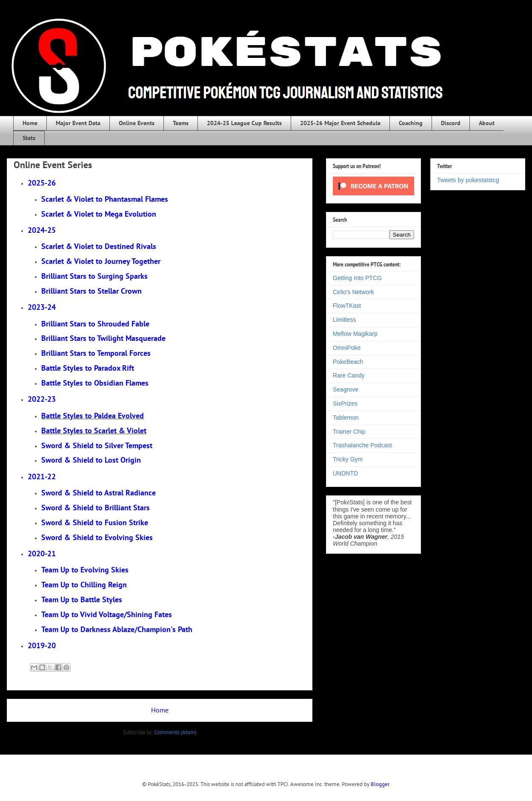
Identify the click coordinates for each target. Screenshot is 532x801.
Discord (451, 123)
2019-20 (42, 645)
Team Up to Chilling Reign (84, 585)
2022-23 (42, 399)
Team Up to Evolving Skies (85, 570)
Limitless (344, 320)
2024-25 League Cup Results (244, 123)
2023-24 (42, 307)
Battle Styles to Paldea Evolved (93, 416)
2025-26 (42, 183)
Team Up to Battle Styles (82, 599)
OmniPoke (347, 348)
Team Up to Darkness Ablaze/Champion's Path (117, 629)
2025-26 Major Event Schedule (340, 123)
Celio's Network (353, 292)
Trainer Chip (349, 432)
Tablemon (346, 418)
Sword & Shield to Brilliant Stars (96, 508)
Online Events (137, 123)
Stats (29, 138)
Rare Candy (349, 375)
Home (30, 123)
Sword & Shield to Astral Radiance (99, 493)
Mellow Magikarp (355, 334)
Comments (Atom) (175, 732)
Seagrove (346, 389)
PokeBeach (348, 362)
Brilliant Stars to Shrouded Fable (95, 324)
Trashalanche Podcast (362, 445)
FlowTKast (347, 306)
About (487, 123)
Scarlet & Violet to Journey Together (101, 261)
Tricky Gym (348, 459)
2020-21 (42, 554)
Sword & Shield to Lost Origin (91, 460)
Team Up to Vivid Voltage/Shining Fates (107, 614)
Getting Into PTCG (357, 278)
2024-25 (42, 230)
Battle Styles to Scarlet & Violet (94, 431)
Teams (181, 123)
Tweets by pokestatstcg (468, 180)
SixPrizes (345, 403)
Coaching (411, 123)
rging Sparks (94, 276)
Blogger (380, 784)
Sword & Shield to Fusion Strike (95, 522)
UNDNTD (345, 473)
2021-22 (42, 476)
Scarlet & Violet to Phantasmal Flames (105, 199)
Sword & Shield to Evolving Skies (97, 537)
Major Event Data (78, 123)
